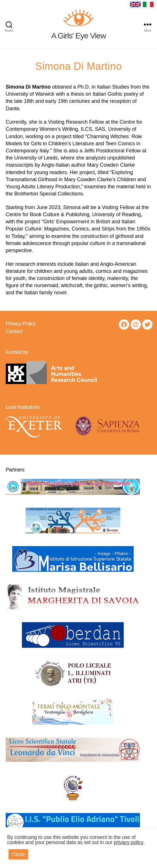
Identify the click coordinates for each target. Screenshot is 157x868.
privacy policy (129, 842)
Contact (14, 331)
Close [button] (18, 854)
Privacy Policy (21, 324)
